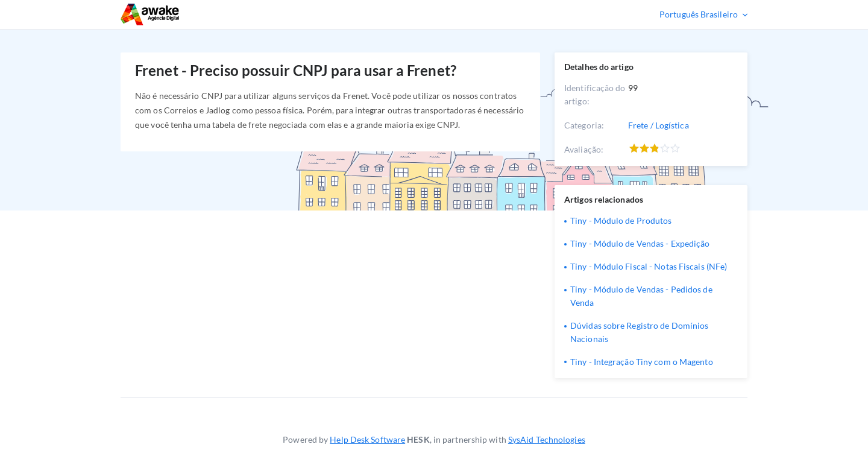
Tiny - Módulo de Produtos (621, 220)
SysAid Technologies (547, 439)
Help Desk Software (367, 439)
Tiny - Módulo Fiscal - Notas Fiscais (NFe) (649, 266)
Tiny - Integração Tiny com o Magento (642, 362)
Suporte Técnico (186, 14)
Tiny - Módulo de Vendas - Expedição (640, 243)
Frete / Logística (659, 125)
